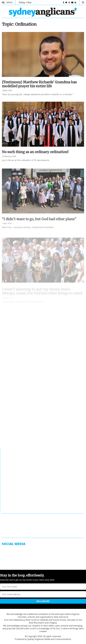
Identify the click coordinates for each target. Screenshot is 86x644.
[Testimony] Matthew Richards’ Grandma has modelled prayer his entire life (39, 85)
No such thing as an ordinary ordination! (35, 155)
